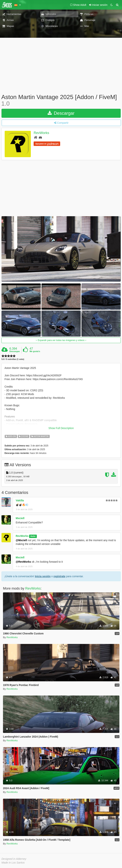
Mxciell (20, 518)
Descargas (15, 351)
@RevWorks (23, 562)
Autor (33, 536)
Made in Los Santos (13, 863)
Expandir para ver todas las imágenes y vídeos (61, 340)
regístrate (59, 576)
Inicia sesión (43, 576)
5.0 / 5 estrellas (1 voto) (13, 359)
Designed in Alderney (14, 859)
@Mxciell (21, 540)
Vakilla (20, 500)
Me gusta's (35, 351)
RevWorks (41, 133)
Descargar (61, 113)
